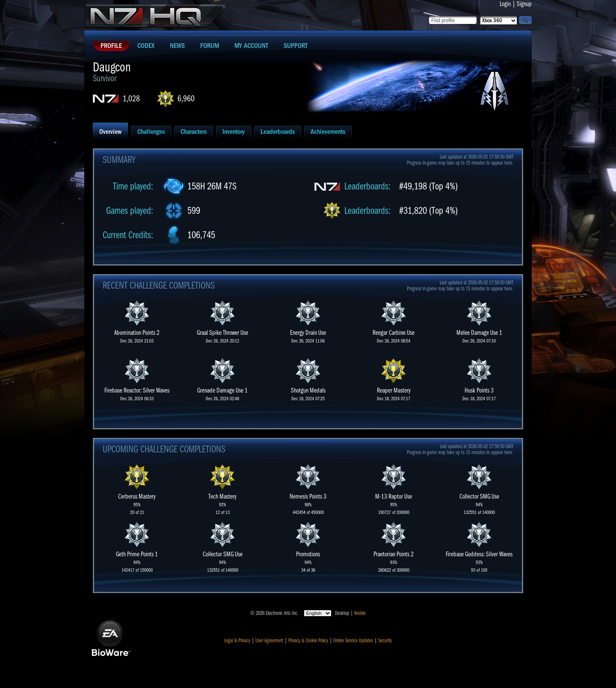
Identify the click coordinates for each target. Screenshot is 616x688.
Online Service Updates (353, 641)
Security (385, 641)
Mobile (360, 613)
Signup (524, 4)
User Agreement (269, 641)
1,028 (131, 99)
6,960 (186, 99)
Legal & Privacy (237, 641)
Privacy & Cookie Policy (308, 641)
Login (505, 4)
